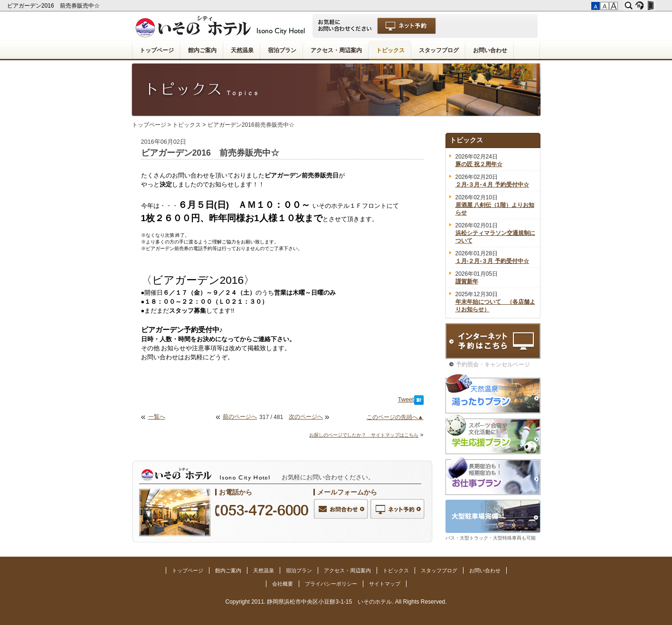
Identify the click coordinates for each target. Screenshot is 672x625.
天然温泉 (242, 50)
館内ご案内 (202, 50)
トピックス (390, 50)
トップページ (157, 50)
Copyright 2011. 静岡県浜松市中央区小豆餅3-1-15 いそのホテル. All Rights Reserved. (336, 602)
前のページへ (240, 417)
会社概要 (283, 584)
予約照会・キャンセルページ (493, 364)
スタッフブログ (439, 50)
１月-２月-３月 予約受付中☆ (492, 261)
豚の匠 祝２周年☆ (479, 164)
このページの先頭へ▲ (395, 417)
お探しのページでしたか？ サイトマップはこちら (364, 435)
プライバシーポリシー (331, 584)
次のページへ (306, 417)
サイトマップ (385, 584)
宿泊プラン (282, 50)
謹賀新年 (467, 281)
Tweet (406, 400)
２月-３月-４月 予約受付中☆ (492, 185)
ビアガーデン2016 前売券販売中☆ (54, 6)
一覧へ (157, 417)
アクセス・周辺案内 (336, 50)
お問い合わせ (490, 50)
